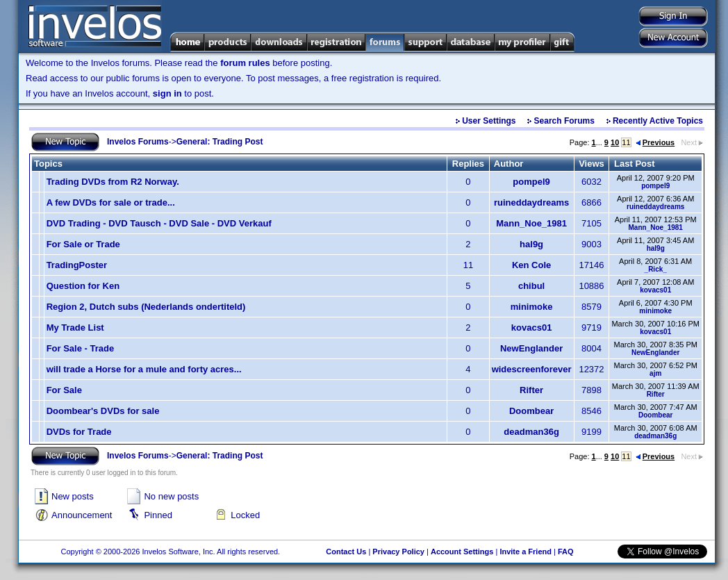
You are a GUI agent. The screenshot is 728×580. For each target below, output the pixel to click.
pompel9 (531, 182)
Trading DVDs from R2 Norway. (113, 182)
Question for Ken (83, 286)
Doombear (531, 411)
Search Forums (564, 121)
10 (615, 142)
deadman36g (531, 432)
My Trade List (75, 328)
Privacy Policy (398, 552)
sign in (167, 93)
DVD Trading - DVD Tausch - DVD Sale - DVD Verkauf (159, 223)
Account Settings (462, 552)
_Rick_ (656, 269)
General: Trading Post (220, 142)
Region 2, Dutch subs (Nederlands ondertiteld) (146, 307)
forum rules (245, 63)
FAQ (566, 552)
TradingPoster (77, 265)
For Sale (64, 390)
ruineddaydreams (531, 202)
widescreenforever (532, 369)
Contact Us (346, 552)
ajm (655, 373)
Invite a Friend (526, 552)
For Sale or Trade (83, 244)
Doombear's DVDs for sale (103, 411)
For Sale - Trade (81, 348)
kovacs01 (655, 290)
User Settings (489, 121)
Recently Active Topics (658, 121)
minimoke (532, 307)
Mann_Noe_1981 (531, 223)
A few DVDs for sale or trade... (111, 202)
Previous (655, 142)
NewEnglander (531, 348)
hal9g (531, 244)
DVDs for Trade (79, 432)
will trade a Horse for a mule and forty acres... (144, 369)
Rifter (531, 390)
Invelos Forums (138, 142)
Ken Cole (531, 265)
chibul (531, 286)
